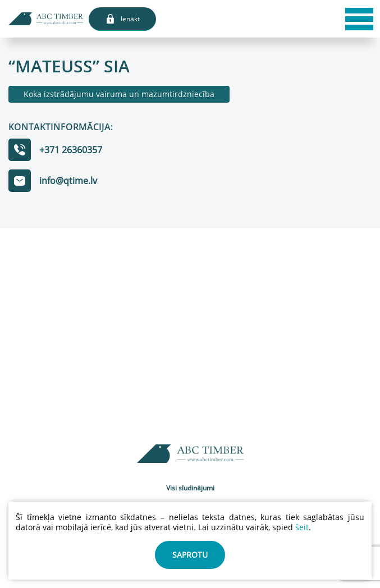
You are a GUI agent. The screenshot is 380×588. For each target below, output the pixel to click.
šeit (302, 527)
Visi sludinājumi (190, 488)
